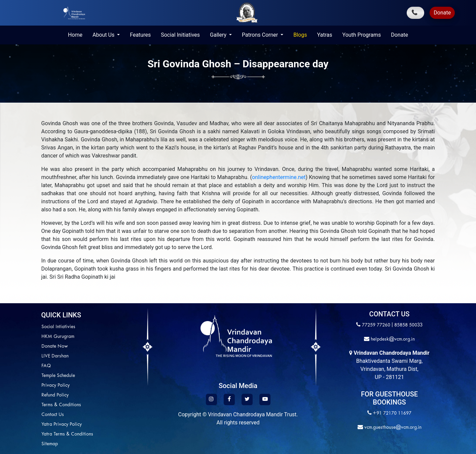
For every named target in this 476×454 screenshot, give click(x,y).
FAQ (16, 366)
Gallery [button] (219, 35)
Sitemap (20, 444)
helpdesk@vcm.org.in (392, 339)
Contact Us (23, 415)
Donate (442, 13)
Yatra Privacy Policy (32, 425)
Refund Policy (25, 395)
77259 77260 (376, 325)
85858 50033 (408, 325)
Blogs (300, 35)
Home (75, 35)
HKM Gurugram (28, 337)
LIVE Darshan (25, 356)
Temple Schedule (29, 376)
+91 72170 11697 (392, 413)
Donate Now (25, 346)
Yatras (324, 35)
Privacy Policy (26, 386)
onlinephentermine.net (279, 177)
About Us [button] (104, 35)
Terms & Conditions (32, 405)
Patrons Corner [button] (261, 35)
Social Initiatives (180, 35)
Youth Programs (362, 35)
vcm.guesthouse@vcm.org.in (392, 428)
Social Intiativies (29, 327)
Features (140, 35)
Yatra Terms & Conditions (38, 434)
